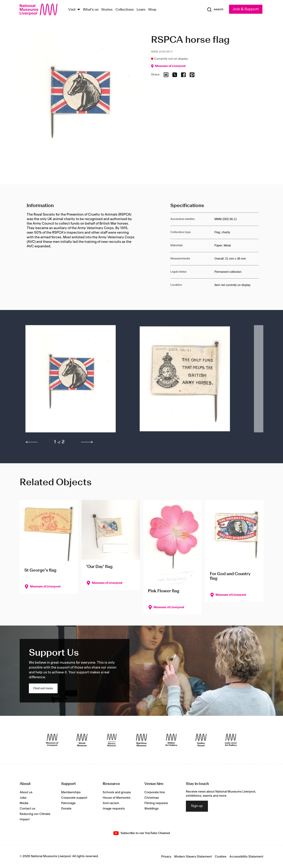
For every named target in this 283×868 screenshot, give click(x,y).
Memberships (71, 792)
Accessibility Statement (246, 857)
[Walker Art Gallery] (171, 740)
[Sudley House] (201, 740)
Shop (152, 10)
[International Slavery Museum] (112, 740)
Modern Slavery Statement (193, 857)
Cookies (221, 857)
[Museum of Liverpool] (52, 740)
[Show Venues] (79, 10)
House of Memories (117, 798)
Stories (107, 10)
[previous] (32, 442)
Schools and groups (117, 792)
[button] (75, 381)
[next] (87, 442)
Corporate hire (155, 792)
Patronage (68, 803)
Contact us (28, 809)
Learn (141, 10)
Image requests (114, 809)
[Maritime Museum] (141, 740)
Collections (125, 10)
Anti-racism (111, 803)
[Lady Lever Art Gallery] (231, 740)
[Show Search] (215, 10)
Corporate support (74, 798)
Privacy (166, 857)
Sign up (197, 806)
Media (24, 803)
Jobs (23, 798)
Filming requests (156, 803)
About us (26, 792)
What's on (91, 10)
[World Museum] (82, 740)
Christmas (152, 798)
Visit (72, 10)
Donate (66, 809)
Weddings (152, 809)
